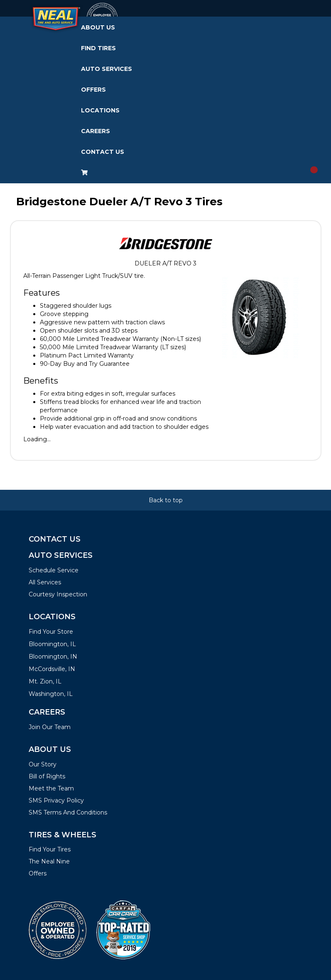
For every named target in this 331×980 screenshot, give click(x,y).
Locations (100, 110)
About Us (98, 27)
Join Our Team (50, 727)
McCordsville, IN (52, 669)
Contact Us (103, 152)
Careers (96, 131)
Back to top (166, 500)
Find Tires (98, 48)
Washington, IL (51, 694)
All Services (45, 582)
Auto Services (107, 69)
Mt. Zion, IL (45, 681)
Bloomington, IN (53, 657)
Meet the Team (51, 788)
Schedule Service (54, 570)
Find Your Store (51, 632)
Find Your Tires (50, 849)
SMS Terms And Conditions (68, 812)
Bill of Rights (47, 776)
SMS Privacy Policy (56, 800)
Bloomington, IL (52, 644)
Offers (93, 90)
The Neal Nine (49, 861)
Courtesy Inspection (58, 594)
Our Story (43, 764)
